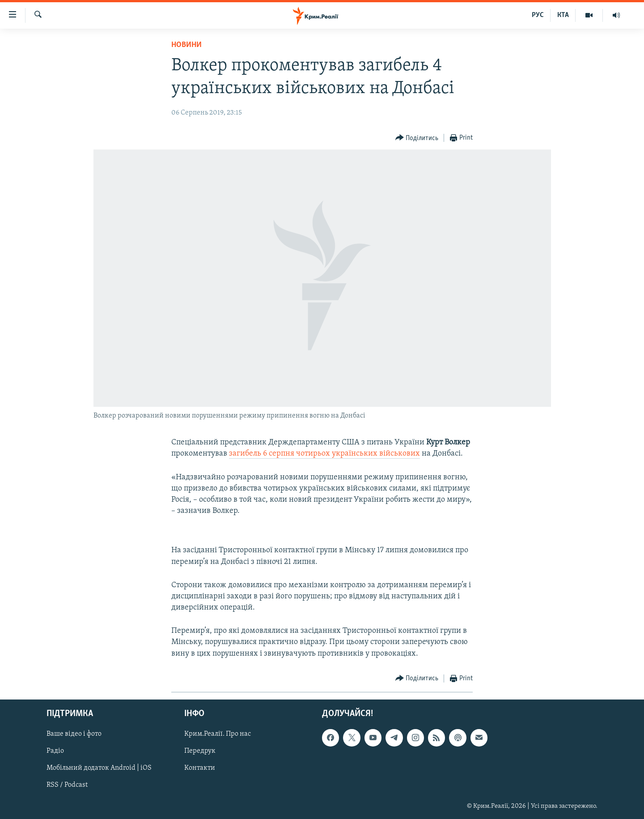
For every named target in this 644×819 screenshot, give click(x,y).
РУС (538, 15)
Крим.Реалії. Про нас (218, 734)
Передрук (200, 751)
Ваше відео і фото (74, 734)
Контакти (200, 768)
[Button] (417, 138)
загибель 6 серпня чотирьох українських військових (324, 454)
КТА (563, 15)
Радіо (55, 751)
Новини (186, 45)
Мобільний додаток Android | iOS (99, 768)
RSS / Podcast (67, 785)
